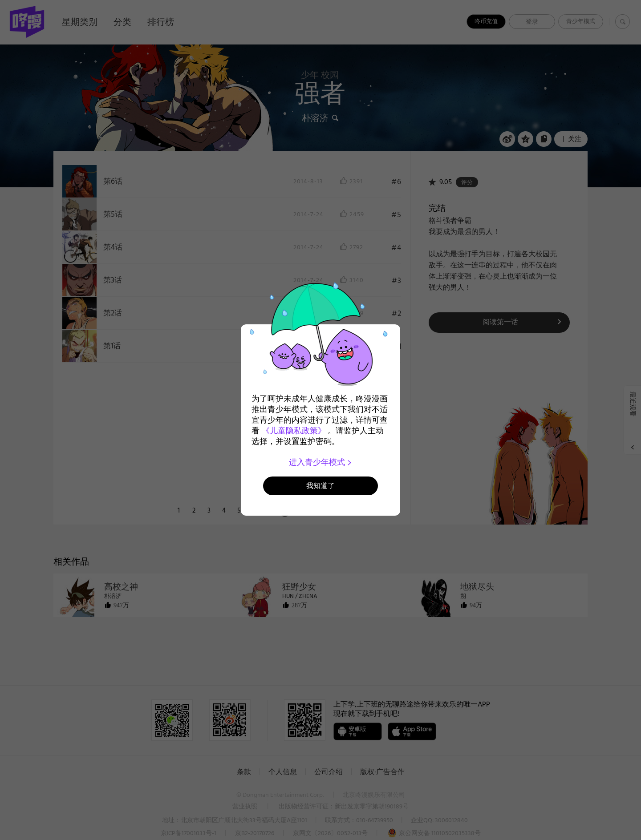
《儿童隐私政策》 (294, 431)
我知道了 (320, 486)
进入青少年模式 (321, 462)
